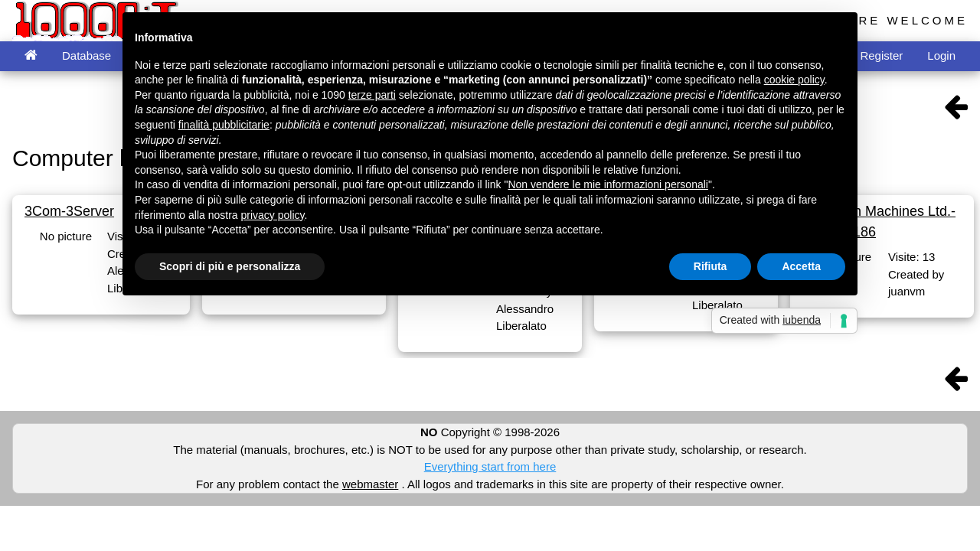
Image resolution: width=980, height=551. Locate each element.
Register (881, 55)
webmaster (370, 484)
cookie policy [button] (794, 80)
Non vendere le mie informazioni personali (608, 184)
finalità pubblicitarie (224, 125)
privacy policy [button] (273, 215)
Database (87, 55)
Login (941, 55)
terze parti (372, 95)
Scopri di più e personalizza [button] (230, 266)
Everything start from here (490, 466)
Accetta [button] (801, 266)
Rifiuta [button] (710, 266)
